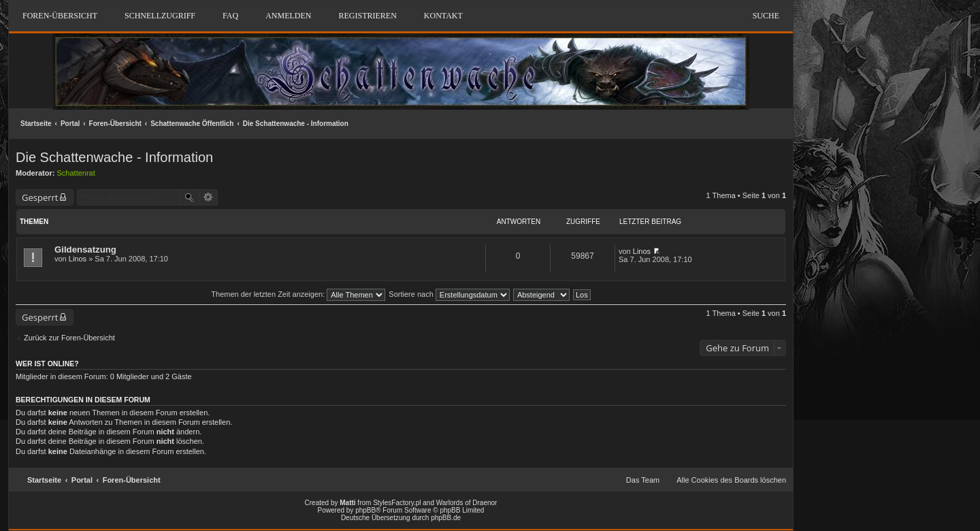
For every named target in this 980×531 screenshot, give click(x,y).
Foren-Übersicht (115, 124)
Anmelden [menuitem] (288, 16)
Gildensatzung (85, 250)
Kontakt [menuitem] (443, 16)
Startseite (36, 124)
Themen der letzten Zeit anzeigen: (298, 294)
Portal (70, 124)
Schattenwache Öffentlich (192, 124)
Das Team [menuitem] (643, 480)
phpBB (365, 510)
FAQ (230, 16)
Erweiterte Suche (209, 197)
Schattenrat (76, 173)
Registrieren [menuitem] (367, 16)
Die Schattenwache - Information (296, 124)
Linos (78, 259)
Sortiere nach (449, 294)
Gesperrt (40, 197)
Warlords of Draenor (467, 503)
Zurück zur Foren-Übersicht (69, 338)
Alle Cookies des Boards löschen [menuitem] (731, 480)
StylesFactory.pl (397, 503)
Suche (766, 16)
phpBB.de (446, 518)
